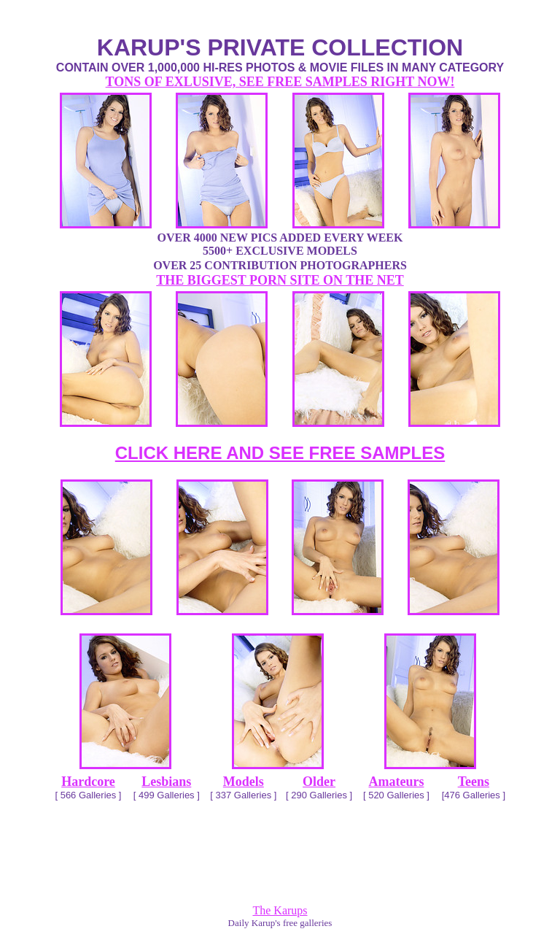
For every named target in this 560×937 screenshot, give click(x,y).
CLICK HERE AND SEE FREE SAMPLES (280, 453)
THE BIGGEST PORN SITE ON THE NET (280, 280)
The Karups (280, 910)
